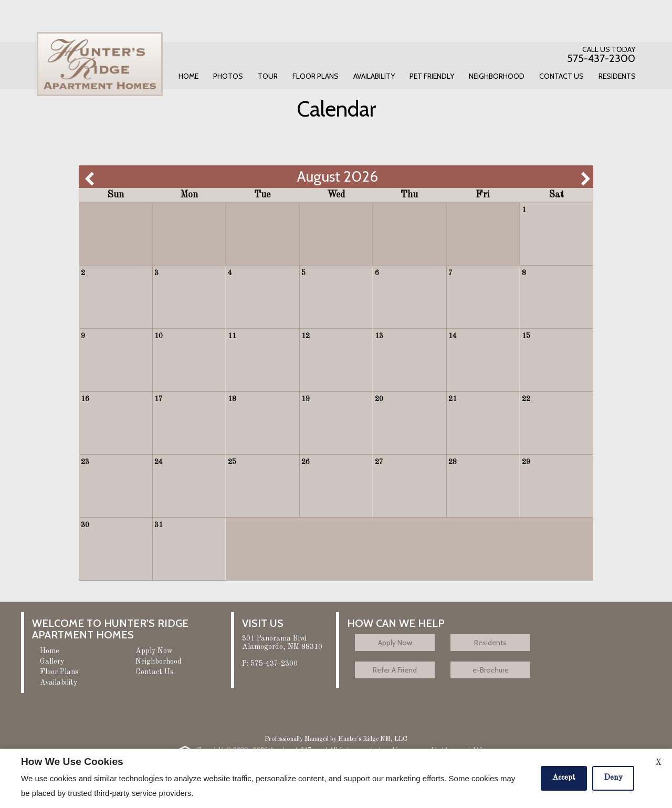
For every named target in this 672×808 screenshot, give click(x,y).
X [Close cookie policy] (658, 763)
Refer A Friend (395, 670)
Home (188, 76)
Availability (374, 76)
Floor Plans (316, 76)
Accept (564, 778)
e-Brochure (491, 670)
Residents (617, 76)
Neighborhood (497, 76)
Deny (613, 778)
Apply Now (154, 651)
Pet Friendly (432, 76)
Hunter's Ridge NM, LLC (373, 739)
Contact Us (561, 76)
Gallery (52, 662)
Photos (228, 76)
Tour (268, 76)
